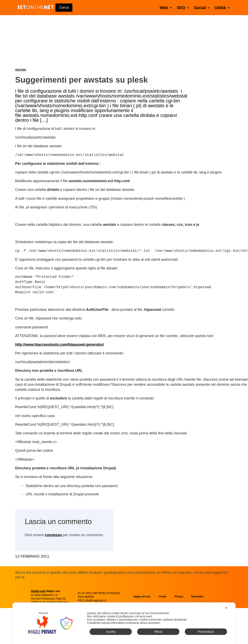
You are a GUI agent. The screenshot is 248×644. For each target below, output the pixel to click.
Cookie (163, 597)
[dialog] (124, 623)
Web (167, 8)
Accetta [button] (111, 632)
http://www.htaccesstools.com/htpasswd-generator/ (59, 345)
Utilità (223, 8)
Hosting (21, 70)
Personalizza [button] (206, 632)
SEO (184, 8)
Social (203, 8)
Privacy (179, 597)
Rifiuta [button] (158, 632)
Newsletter (197, 597)
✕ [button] (226, 608)
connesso (53, 535)
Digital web (38, 591)
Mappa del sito (142, 597)
